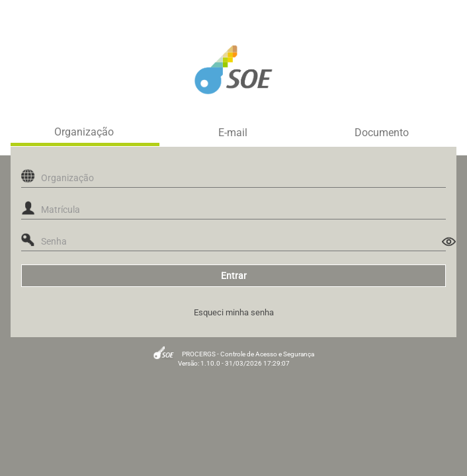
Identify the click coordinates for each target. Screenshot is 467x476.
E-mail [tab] (233, 133)
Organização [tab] (84, 132)
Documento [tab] (382, 133)
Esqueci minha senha (234, 312)
